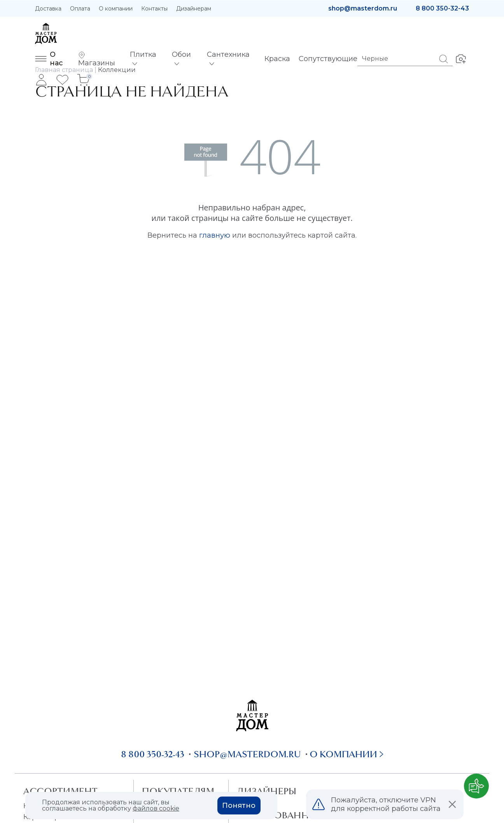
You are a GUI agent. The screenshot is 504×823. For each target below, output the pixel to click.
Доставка (48, 9)
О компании (116, 9)
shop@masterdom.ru (363, 8)
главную (215, 235)
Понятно (239, 805)
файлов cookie (156, 808)
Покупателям (178, 791)
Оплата (80, 9)
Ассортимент (60, 791)
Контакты (154, 9)
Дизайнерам (194, 9)
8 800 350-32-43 (442, 8)
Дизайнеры (267, 791)
